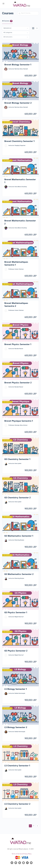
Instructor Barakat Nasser (16, 349)
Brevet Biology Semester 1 (18, 65)
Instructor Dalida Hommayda (17, 694)
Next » (37, 826)
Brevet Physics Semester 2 (18, 383)
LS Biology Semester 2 (16, 728)
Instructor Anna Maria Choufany (18, 187)
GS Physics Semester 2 (16, 651)
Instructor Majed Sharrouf (16, 617)
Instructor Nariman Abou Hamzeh (18, 69)
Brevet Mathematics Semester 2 (20, 222)
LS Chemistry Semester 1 (17, 766)
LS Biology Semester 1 (16, 689)
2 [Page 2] (34, 825)
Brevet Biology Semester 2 (18, 103)
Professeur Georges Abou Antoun (18, 425)
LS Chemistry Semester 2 (17, 804)
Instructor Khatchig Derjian (16, 540)
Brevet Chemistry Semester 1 (19, 142)
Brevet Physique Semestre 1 (19, 421)
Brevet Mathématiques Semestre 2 (16, 305)
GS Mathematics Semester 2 (19, 575)
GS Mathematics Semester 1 (19, 536)
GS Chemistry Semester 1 (17, 460)
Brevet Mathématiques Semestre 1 (16, 264)
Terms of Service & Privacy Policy (22, 854)
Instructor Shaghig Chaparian (17, 146)
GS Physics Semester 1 (16, 613)
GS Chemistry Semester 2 (17, 498)
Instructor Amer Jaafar (15, 464)
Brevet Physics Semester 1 (18, 345)
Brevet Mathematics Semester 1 (20, 181)
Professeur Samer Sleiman (16, 269)
